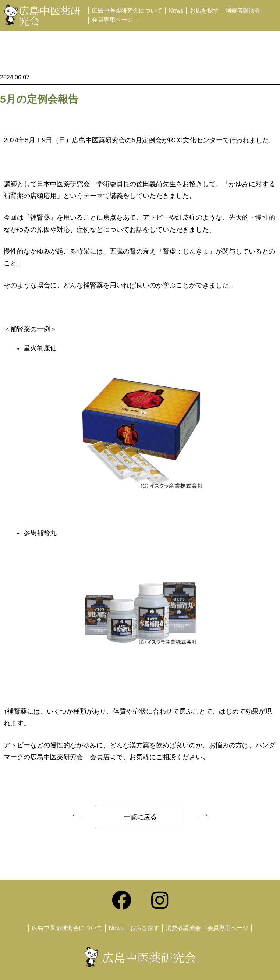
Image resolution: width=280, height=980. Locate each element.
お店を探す (204, 11)
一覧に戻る (140, 817)
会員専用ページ (112, 20)
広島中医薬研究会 (50, 15)
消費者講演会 (243, 11)
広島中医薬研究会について (127, 11)
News (176, 11)
